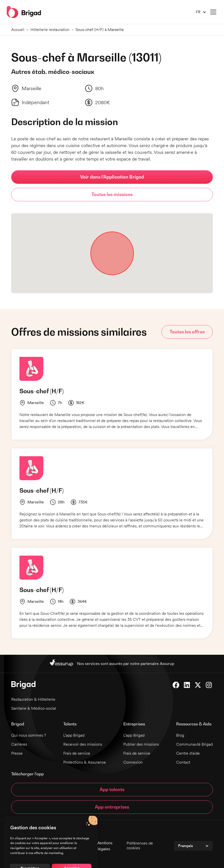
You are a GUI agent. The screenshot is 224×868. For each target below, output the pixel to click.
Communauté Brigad (194, 744)
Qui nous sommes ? (29, 735)
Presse (17, 753)
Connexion (133, 762)
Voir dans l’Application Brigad (112, 177)
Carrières (19, 744)
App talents (112, 789)
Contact (183, 762)
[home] (24, 12)
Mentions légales (104, 846)
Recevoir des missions (83, 744)
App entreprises (112, 807)
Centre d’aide (188, 753)
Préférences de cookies (140, 846)
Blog (180, 735)
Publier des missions (141, 744)
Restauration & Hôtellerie (33, 699)
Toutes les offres (187, 332)
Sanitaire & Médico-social (34, 708)
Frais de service (77, 753)
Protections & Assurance (85, 762)
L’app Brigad (74, 735)
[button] (199, 12)
